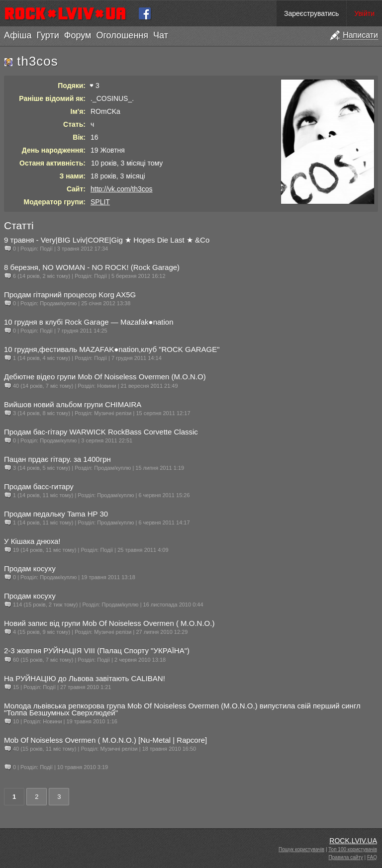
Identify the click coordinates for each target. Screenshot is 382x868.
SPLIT (100, 202)
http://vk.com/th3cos (122, 189)
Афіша (18, 35)
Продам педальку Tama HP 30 (56, 514)
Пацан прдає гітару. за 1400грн (57, 459)
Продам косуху (30, 568)
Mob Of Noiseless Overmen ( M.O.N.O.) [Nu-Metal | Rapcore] (105, 740)
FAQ (372, 857)
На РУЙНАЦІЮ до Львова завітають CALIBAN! (85, 678)
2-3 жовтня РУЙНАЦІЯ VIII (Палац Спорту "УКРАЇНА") (97, 651)
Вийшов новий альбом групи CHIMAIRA (73, 404)
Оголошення (122, 35)
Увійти (364, 13)
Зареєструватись (311, 13)
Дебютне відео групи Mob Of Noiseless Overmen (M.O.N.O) (105, 377)
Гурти (48, 35)
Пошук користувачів (301, 849)
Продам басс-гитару (39, 486)
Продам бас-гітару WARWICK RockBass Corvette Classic (101, 432)
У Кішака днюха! (32, 541)
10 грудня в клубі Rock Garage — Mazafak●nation (89, 322)
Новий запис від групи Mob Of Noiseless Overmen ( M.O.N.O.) (109, 623)
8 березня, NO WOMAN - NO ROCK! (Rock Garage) (92, 267)
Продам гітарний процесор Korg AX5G (70, 295)
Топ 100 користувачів (353, 849)
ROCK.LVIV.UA (353, 841)
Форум (78, 35)
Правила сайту (346, 857)
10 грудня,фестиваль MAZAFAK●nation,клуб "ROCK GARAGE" (112, 349)
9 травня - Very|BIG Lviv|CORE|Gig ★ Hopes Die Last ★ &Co (107, 240)
